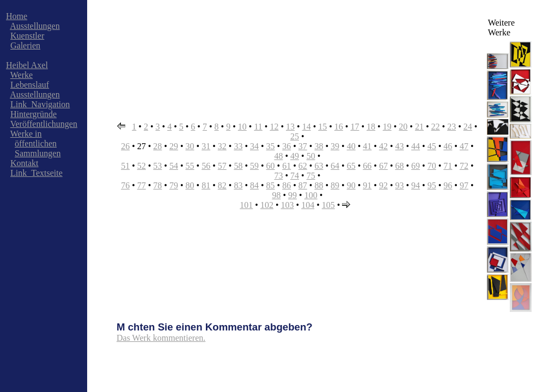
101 (246, 205)
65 (351, 166)
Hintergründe (33, 114)
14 (307, 127)
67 (383, 166)
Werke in (26, 134)
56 (206, 166)
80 (190, 185)
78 (157, 185)
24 (468, 127)
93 (399, 185)
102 (267, 205)
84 (254, 185)
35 (271, 146)
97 (464, 185)
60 (271, 166)
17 (355, 127)
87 (303, 185)
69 (416, 166)
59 (254, 166)
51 (125, 166)
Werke (22, 75)
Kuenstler (27, 36)
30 (190, 146)
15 (322, 127)
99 (292, 195)
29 (174, 146)
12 (274, 127)
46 (448, 146)
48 (278, 156)
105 (328, 205)
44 (416, 146)
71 (448, 166)
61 (286, 166)
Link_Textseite (36, 173)
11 (258, 127)
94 (416, 185)
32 (222, 146)
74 (295, 176)
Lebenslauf (30, 85)
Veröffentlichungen (44, 124)
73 (278, 176)
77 (142, 185)
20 (403, 127)
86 (286, 185)
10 (242, 127)
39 (335, 146)
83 (238, 185)
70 (432, 166)
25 (295, 136)
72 (464, 166)
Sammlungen (38, 153)
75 (311, 176)
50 (311, 156)
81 (206, 185)
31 (206, 146)
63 (319, 166)
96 (448, 185)
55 (190, 166)
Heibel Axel (27, 65)
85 (271, 185)
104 (308, 205)
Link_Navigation (40, 104)
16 (339, 127)
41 (367, 146)
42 (383, 146)
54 (174, 166)
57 (222, 166)
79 (174, 185)
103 (288, 205)
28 (157, 146)
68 (399, 166)
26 (125, 146)
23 (452, 127)
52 (142, 166)
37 (303, 146)
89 (335, 185)
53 (157, 166)
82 (222, 185)
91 (367, 185)
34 (254, 146)
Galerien (25, 45)
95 (432, 185)
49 (295, 156)
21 (419, 127)
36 (286, 146)
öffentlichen (36, 143)
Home (17, 16)
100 (311, 195)
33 (238, 146)
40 (351, 146)
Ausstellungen (35, 26)
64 (335, 166)
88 (319, 185)
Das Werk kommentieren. (161, 338)
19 (387, 127)
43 (399, 146)
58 (238, 166)
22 (436, 127)
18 (371, 127)
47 (464, 146)
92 (383, 185)
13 (290, 127)
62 (303, 166)
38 (319, 146)
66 (367, 166)
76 (125, 185)
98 (276, 195)
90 (351, 185)
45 (432, 146)
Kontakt (25, 163)
